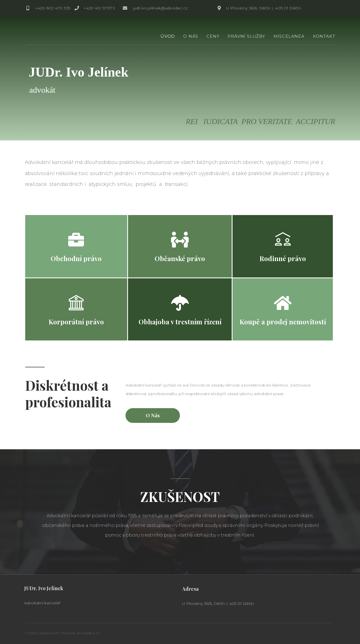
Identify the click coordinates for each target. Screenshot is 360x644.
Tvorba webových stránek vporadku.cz (62, 633)
